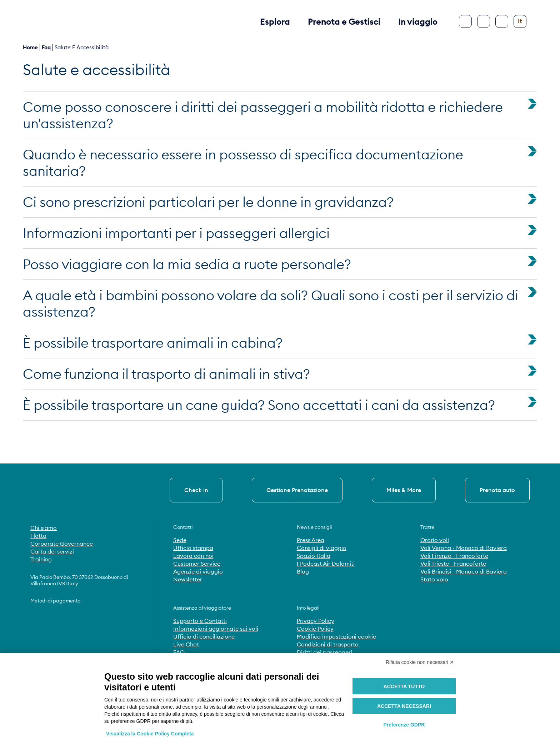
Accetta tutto (404, 686)
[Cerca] (484, 21)
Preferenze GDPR (404, 725)
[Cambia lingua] (520, 21)
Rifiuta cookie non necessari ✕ (420, 662)
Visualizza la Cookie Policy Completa (150, 734)
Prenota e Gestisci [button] (344, 21)
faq (46, 47)
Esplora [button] (275, 21)
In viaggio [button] (418, 21)
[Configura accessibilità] (502, 21)
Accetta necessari (404, 706)
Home (30, 47)
